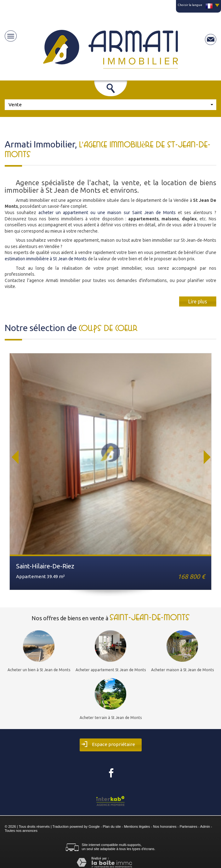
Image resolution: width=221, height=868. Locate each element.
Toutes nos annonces (21, 831)
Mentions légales (137, 827)
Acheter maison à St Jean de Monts (182, 670)
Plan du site (112, 827)
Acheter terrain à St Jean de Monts (111, 718)
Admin (205, 827)
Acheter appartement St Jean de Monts (111, 670)
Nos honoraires (165, 827)
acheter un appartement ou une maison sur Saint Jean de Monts (107, 213)
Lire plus (198, 301)
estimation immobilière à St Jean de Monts (46, 259)
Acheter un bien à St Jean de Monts (39, 670)
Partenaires (188, 827)
